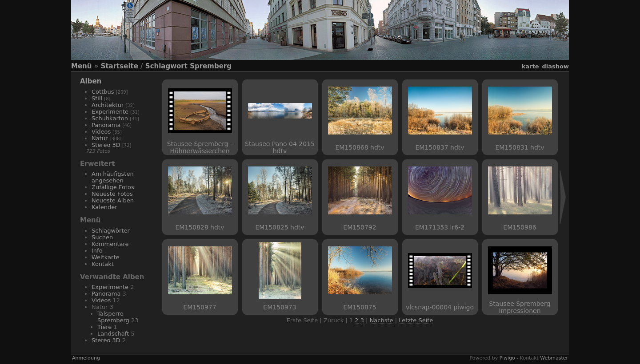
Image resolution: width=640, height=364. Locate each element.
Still (97, 98)
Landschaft (113, 334)
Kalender (104, 207)
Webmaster (554, 358)
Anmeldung (86, 358)
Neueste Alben (113, 200)
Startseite (120, 66)
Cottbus (103, 92)
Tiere (104, 327)
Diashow (556, 66)
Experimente (110, 112)
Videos (101, 132)
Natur (100, 138)
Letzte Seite (416, 320)
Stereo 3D (106, 145)
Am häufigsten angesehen (113, 177)
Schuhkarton (110, 118)
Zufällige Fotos (113, 187)
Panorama (106, 125)
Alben (91, 81)
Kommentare (110, 244)
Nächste (382, 320)
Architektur (108, 105)
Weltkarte (106, 257)
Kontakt (103, 264)
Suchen (102, 237)
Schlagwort (166, 66)
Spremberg (211, 66)
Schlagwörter (111, 231)
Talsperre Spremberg (113, 317)
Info (97, 251)
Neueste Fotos (112, 194)
